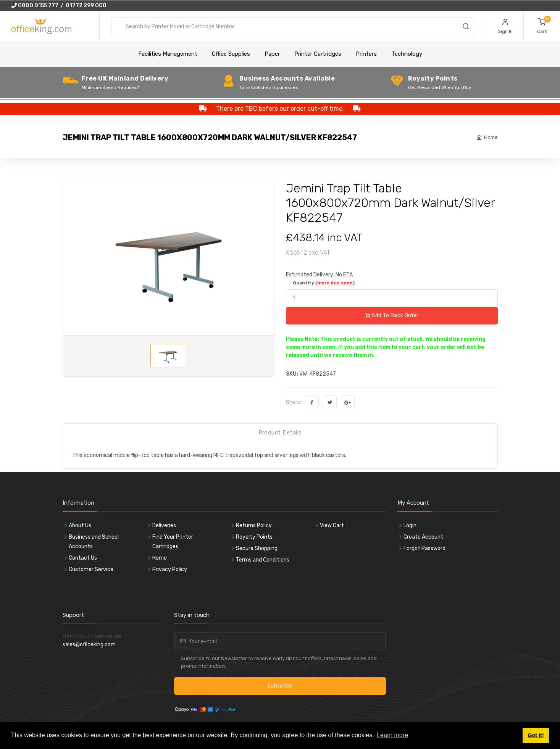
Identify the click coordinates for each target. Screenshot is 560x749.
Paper (272, 54)
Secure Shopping (257, 548)
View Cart (332, 525)
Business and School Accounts (94, 542)
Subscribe (280, 686)
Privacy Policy (170, 569)
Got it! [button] (536, 735)
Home (491, 137)
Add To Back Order (392, 316)
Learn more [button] (392, 735)
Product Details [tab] (280, 433)
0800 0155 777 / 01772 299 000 (59, 6)
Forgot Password (424, 548)
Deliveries (164, 525)
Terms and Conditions (263, 560)
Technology (407, 54)
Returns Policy (254, 525)
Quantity (324, 283)
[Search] (466, 27)
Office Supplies (231, 54)
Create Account (423, 537)
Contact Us (83, 558)
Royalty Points (254, 537)
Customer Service (91, 569)
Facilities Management (168, 54)
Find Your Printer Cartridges (173, 542)
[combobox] (293, 26)
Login (410, 525)
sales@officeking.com (89, 645)
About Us (80, 525)
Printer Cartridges (318, 54)
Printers (366, 54)
